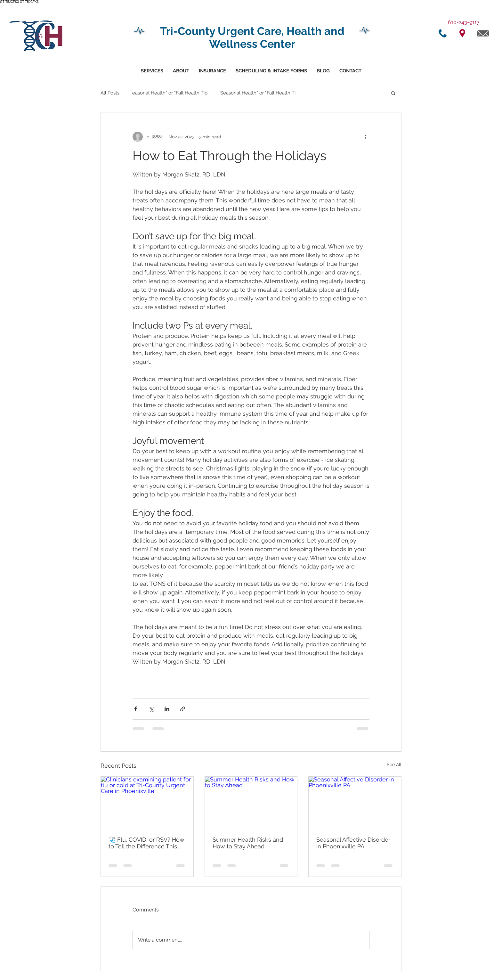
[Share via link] (183, 709)
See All (394, 764)
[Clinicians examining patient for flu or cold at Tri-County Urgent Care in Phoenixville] (147, 803)
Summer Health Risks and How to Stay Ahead (248, 843)
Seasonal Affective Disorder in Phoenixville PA (353, 843)
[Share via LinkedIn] (167, 709)
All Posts (110, 93)
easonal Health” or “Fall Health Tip (170, 93)
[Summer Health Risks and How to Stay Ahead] (251, 803)
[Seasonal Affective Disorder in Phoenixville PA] (355, 803)
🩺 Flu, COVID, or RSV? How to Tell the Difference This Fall (146, 843)
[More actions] (366, 137)
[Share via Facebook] (136, 709)
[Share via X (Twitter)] (151, 709)
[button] (271, 71)
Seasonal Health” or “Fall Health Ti (258, 93)
